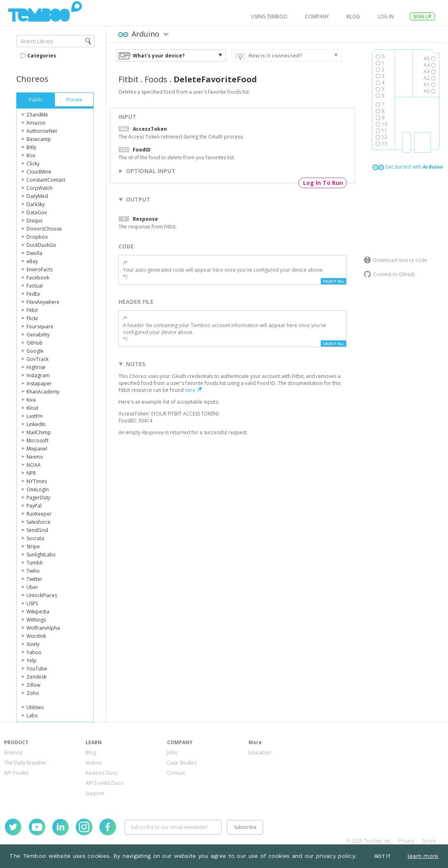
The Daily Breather (25, 763)
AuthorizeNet (42, 131)
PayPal (34, 506)
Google (35, 351)
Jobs (172, 753)
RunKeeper (39, 514)
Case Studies (182, 763)
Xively (33, 644)
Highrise (36, 367)
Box (31, 155)
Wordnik (36, 636)
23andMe (37, 115)
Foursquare (40, 326)
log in (386, 16)
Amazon (36, 123)
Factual (35, 286)
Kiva (31, 400)
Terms (429, 841)
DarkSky (36, 204)
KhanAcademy (43, 392)
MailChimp (39, 432)
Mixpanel (37, 449)
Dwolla (34, 253)
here (190, 390)
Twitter (34, 579)
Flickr (32, 318)
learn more (423, 856)
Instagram (38, 375)
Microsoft (37, 441)
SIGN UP (422, 16)
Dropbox (37, 237)
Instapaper (39, 383)
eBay (32, 261)
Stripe (33, 546)
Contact (176, 773)
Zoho (33, 693)
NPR (31, 473)
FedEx (33, 294)
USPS (32, 603)
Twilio (33, 571)
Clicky (33, 164)
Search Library (37, 41)
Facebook (38, 278)
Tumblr (35, 563)
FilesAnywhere (43, 302)
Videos (93, 763)
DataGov (37, 212)
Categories (42, 56)
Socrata (35, 538)
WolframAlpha (43, 628)
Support (95, 793)
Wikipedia (38, 612)
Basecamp (39, 139)
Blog (353, 16)
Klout (32, 408)
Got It (382, 856)
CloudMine (39, 172)
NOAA (34, 465)
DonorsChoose (44, 229)
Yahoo (34, 652)
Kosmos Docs (101, 773)
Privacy (406, 841)
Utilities (35, 707)
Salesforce (38, 522)
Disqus (34, 221)
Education (260, 753)
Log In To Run (323, 183)
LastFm (35, 416)
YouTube (37, 669)
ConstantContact (46, 180)
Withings (36, 620)
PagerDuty (38, 498)
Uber (32, 587)
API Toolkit (16, 773)
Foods (156, 79)
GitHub (35, 343)
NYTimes (37, 481)
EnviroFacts (40, 269)
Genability (38, 335)
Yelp (32, 660)
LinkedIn (36, 424)
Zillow (33, 685)
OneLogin (38, 489)
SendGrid (37, 530)
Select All (334, 281)
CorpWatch (40, 188)
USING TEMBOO (269, 16)
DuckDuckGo (41, 245)
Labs (32, 715)
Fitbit (32, 310)
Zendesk (36, 677)
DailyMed (37, 196)
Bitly (31, 147)
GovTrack (37, 359)
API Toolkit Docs (104, 783)
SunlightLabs (41, 555)
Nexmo (35, 457)
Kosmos (13, 753)
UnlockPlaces (42, 595)
